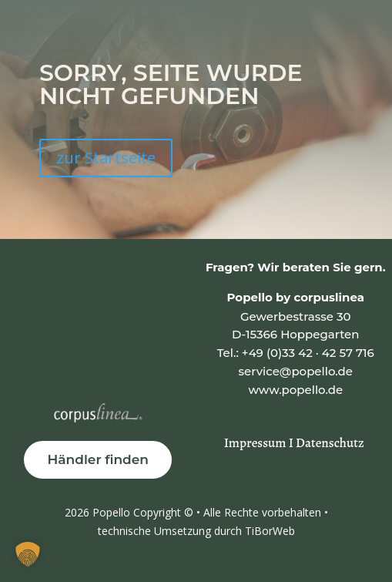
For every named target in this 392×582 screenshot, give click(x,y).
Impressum (256, 443)
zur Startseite (106, 158)
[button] (28, 554)
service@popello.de (296, 371)
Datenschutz (330, 443)
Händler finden (98, 459)
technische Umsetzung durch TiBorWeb (196, 531)
